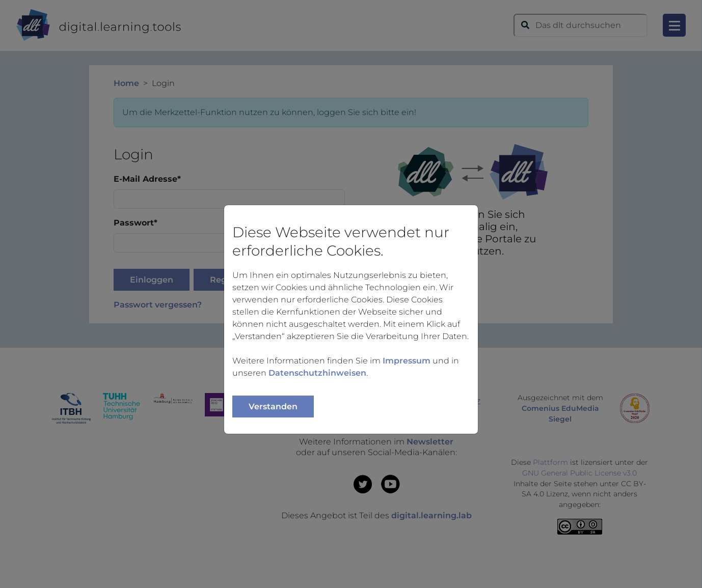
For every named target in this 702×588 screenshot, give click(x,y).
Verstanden (273, 407)
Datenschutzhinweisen (317, 373)
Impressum (407, 361)
